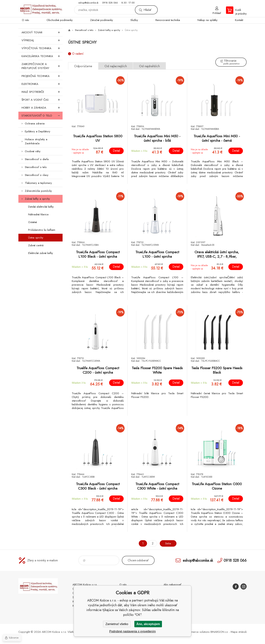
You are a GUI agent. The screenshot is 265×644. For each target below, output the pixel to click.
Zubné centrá (36, 245)
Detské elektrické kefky (41, 207)
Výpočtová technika (42, 48)
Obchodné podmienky (60, 20)
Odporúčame (83, 66)
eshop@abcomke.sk (88, 3)
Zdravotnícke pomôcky (38, 191)
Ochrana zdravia (35, 123)
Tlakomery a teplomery (38, 183)
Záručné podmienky (102, 20)
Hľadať (147, 10)
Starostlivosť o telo (42, 116)
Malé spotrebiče (42, 92)
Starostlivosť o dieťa (37, 159)
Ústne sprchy (36, 238)
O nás (25, 20)
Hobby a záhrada (42, 108)
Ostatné (32, 222)
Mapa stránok (239, 632)
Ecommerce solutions (197, 632)
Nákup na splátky (207, 20)
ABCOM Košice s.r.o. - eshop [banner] (40, 9)
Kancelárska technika (42, 56)
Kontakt (239, 20)
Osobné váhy (33, 151)
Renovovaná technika (168, 20)
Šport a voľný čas (42, 100)
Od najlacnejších (116, 66)
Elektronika (42, 84)
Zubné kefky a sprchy (37, 199)
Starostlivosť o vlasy (37, 175)
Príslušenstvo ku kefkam (42, 230)
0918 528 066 (110, 3)
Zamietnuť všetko (117, 624)
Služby (134, 20)
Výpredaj (42, 40)
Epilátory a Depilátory (38, 131)
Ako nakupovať (172, 585)
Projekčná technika (42, 76)
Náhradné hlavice (38, 214)
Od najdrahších (149, 66)
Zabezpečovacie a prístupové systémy (42, 66)
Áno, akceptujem (148, 624)
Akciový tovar (42, 32)
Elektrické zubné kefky (41, 253)
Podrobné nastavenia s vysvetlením (133, 631)
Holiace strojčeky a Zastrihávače (36, 141)
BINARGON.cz (219, 632)
